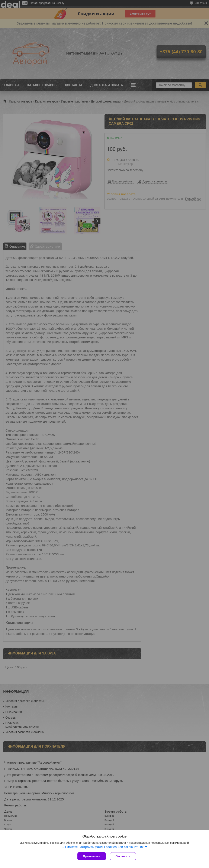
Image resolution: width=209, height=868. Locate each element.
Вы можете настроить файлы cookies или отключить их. (103, 847)
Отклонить (123, 856)
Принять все (92, 856)
